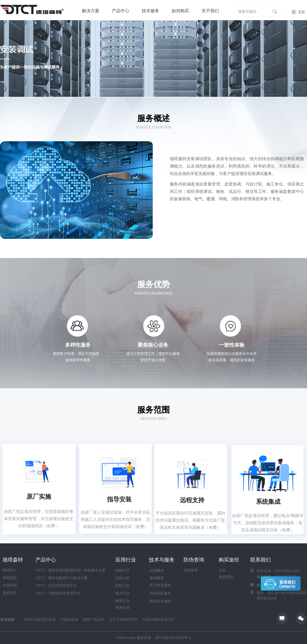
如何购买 (180, 11)
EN (302, 12)
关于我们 (210, 11)
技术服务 (150, 11)
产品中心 (121, 11)
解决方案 (91, 11)
